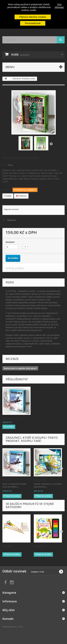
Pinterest (21, 196)
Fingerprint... (40, 546)
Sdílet (8, 196)
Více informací (59, 6)
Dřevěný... (8, 546)
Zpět (51, 144)
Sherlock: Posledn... (13, 418)
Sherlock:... (8, 480)
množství (10, 242)
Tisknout (11, 220)
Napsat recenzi (11, 209)
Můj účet (9, 610)
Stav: (5, 165)
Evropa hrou (40, 480)
